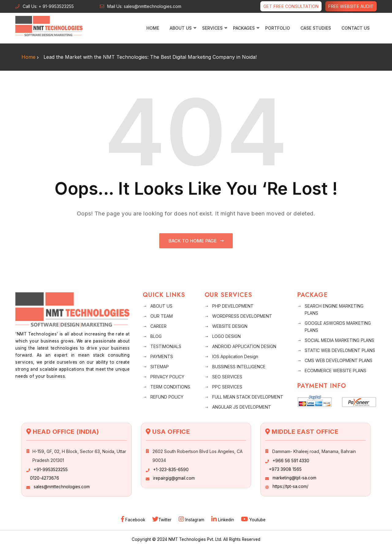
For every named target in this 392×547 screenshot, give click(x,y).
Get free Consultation (291, 6)
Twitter (162, 520)
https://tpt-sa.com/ (290, 486)
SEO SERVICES (227, 377)
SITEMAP (160, 367)
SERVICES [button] (213, 28)
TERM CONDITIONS (170, 387)
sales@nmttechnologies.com (62, 487)
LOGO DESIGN (226, 336)
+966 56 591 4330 (291, 461)
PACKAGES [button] (245, 28)
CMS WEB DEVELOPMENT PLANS (339, 360)
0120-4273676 (45, 478)
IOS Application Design (235, 356)
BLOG (156, 336)
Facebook (134, 520)
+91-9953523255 (51, 470)
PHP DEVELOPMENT (233, 306)
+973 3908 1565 (285, 469)
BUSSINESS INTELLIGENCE (239, 367)
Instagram (192, 520)
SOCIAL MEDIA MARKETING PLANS (339, 340)
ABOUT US (161, 306)
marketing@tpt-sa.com (294, 478)
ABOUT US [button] (181, 28)
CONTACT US (356, 28)
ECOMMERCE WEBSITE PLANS (335, 371)
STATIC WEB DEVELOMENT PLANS (340, 350)
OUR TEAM (162, 316)
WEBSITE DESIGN (230, 326)
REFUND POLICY (167, 397)
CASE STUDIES (316, 28)
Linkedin (223, 520)
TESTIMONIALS (166, 346)
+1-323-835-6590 (171, 470)
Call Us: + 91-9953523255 (48, 6)
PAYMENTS (162, 356)
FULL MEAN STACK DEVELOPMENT (248, 397)
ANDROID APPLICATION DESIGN (244, 346)
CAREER (158, 326)
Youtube (253, 520)
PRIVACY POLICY (167, 377)
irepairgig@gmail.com (174, 478)
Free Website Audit (351, 6)
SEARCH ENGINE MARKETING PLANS (334, 309)
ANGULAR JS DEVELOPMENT (242, 407)
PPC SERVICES (227, 387)
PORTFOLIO (278, 28)
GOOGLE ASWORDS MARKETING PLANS (338, 327)
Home (153, 28)
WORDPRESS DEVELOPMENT (242, 316)
